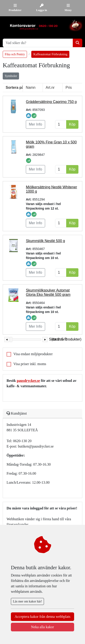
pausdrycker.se (28, 381)
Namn (31, 87)
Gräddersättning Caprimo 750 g (51, 102)
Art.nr (50, 87)
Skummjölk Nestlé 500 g (45, 241)
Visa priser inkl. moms (30, 364)
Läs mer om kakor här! (27, 601)
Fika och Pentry (15, 54)
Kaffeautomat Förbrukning (50, 54)
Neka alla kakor (42, 627)
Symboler (11, 76)
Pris (69, 87)
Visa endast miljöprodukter (33, 354)
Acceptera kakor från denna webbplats (42, 617)
